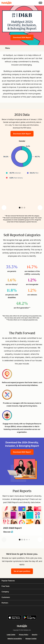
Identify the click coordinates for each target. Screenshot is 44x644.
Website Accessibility (15, 639)
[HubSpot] (7, 3)
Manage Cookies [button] (31, 639)
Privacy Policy (24, 635)
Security (35, 635)
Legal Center (11, 635)
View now (8, 532)
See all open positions (22, 571)
